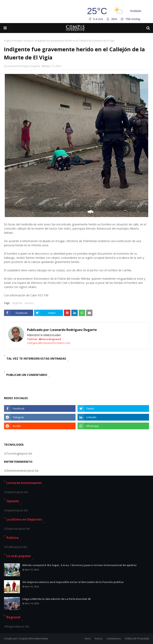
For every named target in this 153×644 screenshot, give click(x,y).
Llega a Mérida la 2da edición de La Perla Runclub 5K (56, 599)
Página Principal (13, 41)
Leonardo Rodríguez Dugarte (23, 66)
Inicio (88, 639)
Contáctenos (114, 639)
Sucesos (28, 41)
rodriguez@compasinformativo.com (49, 343)
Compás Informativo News (33, 639)
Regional (17, 303)
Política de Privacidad (137, 639)
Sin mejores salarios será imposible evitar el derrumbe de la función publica (73, 582)
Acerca (99, 639)
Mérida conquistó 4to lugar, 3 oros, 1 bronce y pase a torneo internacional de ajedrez (79, 565)
